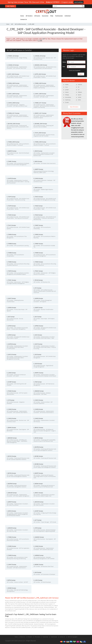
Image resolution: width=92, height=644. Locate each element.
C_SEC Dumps (11, 317)
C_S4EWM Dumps (39, 555)
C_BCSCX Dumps (12, 456)
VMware (80, 92)
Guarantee (45, 16)
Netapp (67, 95)
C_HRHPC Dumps (38, 373)
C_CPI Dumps (11, 400)
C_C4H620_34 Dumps (13, 65)
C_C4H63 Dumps (12, 409)
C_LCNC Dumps (38, 580)
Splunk (80, 95)
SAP (12, 24)
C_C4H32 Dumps (12, 418)
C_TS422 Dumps (38, 215)
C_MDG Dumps (38, 161)
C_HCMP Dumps (11, 382)
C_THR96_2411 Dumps (13, 113)
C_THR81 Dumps (12, 161)
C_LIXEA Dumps (11, 373)
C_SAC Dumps (38, 317)
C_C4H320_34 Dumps (40, 56)
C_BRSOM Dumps (12, 438)
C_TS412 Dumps (11, 225)
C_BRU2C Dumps (38, 428)
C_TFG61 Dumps (38, 271)
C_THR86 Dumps (12, 253)
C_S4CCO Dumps (12, 354)
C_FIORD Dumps (11, 546)
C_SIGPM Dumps (38, 298)
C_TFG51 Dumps (11, 280)
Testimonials (59, 16)
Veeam (67, 92)
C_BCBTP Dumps (38, 473)
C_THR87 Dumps (38, 244)
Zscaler (67, 102)
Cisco (67, 87)
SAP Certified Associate (20, 24)
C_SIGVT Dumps (11, 298)
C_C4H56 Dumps (38, 409)
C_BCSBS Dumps (38, 456)
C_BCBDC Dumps (38, 565)
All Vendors (29, 16)
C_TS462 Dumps (38, 206)
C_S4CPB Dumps (11, 344)
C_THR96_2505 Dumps (40, 142)
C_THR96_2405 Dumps (13, 83)
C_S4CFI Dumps (38, 344)
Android (80, 84)
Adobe (67, 84)
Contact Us (24, 19)
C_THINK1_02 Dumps (13, 56)
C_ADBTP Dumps (38, 169)
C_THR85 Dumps (38, 253)
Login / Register (11, 6)
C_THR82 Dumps (12, 537)
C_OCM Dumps (38, 364)
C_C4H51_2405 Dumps (13, 94)
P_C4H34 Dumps (38, 178)
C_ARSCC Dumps (38, 493)
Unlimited (68, 16)
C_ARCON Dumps (39, 502)
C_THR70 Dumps (12, 271)
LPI (79, 90)
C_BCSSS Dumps (38, 438)
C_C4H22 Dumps (38, 418)
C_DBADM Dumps (39, 391)
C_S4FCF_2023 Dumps (13, 74)
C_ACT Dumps (38, 520)
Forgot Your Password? (75, 70)
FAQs (52, 16)
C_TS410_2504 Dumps (40, 133)
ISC (79, 87)
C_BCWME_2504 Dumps (40, 124)
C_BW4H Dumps (11, 428)
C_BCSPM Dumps (38, 447)
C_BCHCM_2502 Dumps (13, 124)
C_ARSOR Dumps (12, 528)
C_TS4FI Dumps (11, 197)
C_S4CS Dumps (38, 335)
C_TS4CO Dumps (38, 197)
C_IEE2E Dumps (38, 151)
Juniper (67, 90)
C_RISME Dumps (11, 588)
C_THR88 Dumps (12, 244)
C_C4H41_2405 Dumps (40, 94)
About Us (23, 637)
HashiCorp (68, 100)
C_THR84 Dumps (12, 262)
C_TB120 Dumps (38, 280)
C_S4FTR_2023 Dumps (40, 74)
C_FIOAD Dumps (11, 391)
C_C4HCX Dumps (38, 400)
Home (22, 16)
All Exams (37, 16)
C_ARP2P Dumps (12, 502)
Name (64, 62)
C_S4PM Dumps (11, 335)
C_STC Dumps (37, 288)
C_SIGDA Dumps (11, 308)
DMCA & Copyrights (73, 637)
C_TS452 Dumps (11, 215)
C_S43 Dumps (37, 354)
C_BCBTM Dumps (12, 484)
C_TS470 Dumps (11, 206)
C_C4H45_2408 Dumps (13, 103)
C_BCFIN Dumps (11, 473)
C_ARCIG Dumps (11, 511)
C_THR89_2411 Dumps (40, 103)
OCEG (79, 100)
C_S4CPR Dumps (11, 178)
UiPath (80, 97)
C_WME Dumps (38, 188)
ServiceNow (68, 97)
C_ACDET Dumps (38, 511)
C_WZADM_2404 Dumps (40, 65)
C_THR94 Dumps (12, 234)
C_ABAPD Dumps (12, 151)
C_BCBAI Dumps (38, 484)
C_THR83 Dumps (38, 262)
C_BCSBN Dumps (38, 464)
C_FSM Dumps (38, 382)
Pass (64, 67)
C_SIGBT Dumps (38, 308)
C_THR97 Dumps (38, 225)
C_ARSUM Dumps (12, 493)
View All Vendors (74, 107)
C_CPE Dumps (38, 528)
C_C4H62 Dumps (38, 546)
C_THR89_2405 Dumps (40, 83)
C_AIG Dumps (37, 572)
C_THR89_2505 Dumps (13, 142)
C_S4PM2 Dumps (38, 326)
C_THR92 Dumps (38, 234)
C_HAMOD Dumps (39, 537)
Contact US (62, 637)
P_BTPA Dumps (11, 580)
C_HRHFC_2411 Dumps (40, 113)
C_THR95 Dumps (12, 555)
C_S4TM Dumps (11, 326)
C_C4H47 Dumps (12, 565)
